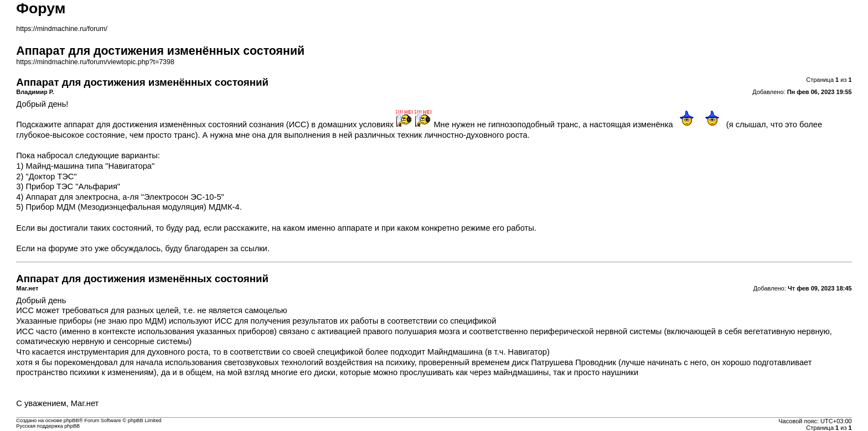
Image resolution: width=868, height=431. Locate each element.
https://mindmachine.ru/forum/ (62, 29)
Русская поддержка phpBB (48, 426)
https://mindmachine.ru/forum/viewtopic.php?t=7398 (95, 62)
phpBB (71, 420)
